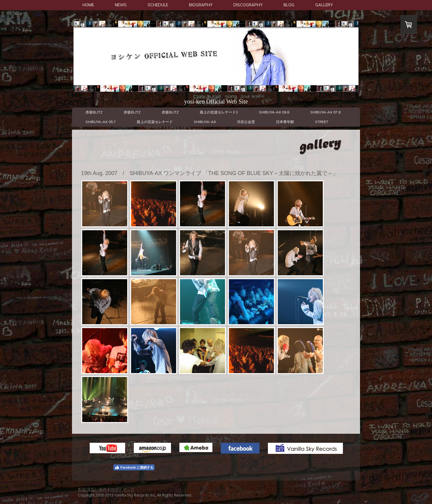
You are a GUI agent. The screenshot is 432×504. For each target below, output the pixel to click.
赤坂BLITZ (94, 112)
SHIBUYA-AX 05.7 (101, 122)
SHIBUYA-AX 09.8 (274, 112)
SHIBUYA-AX (205, 122)
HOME (88, 5)
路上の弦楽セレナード (155, 122)
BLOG (289, 5)
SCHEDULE (158, 5)
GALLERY (324, 5)
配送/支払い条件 (92, 489)
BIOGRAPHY (201, 5)
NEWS (121, 5)
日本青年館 (285, 122)
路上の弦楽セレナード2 (219, 112)
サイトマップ (122, 489)
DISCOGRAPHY (248, 5)
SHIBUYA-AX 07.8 (325, 112)
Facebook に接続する (134, 467)
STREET (322, 122)
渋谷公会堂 (246, 122)
